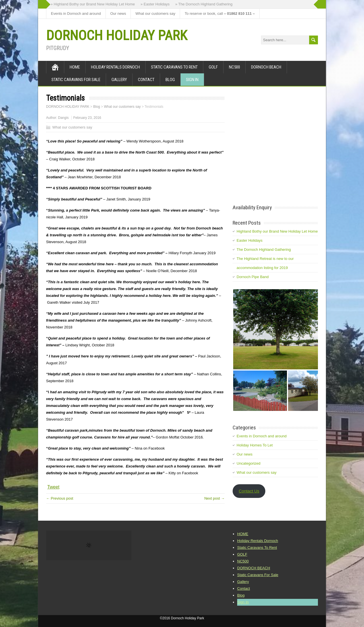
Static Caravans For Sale (76, 80)
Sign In (192, 80)
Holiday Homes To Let (255, 445)
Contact (146, 80)
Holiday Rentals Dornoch (115, 67)
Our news (118, 14)
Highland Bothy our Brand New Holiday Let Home (277, 231)
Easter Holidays (250, 240)
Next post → (214, 498)
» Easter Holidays (155, 4)
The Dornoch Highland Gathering (264, 250)
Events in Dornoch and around (76, 14)
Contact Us (249, 491)
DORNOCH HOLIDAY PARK (117, 35)
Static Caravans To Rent (174, 67)
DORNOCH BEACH (266, 67)
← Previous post (60, 498)
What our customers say (155, 14)
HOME (75, 67)
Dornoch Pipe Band (253, 277)
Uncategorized (249, 463)
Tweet (53, 487)
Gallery (119, 80)
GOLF (213, 67)
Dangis (63, 118)
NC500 (234, 67)
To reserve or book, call (220, 14)
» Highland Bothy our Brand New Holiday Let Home (93, 4)
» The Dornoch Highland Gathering (204, 4)
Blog (170, 80)
